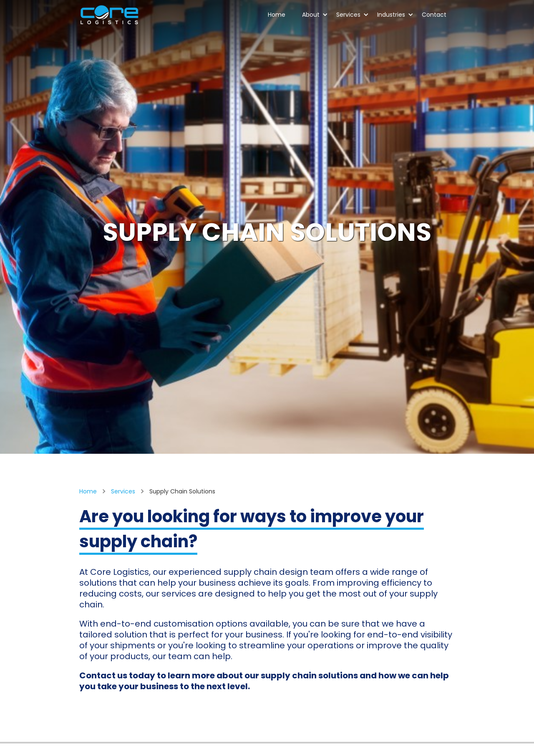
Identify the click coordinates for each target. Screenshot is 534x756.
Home (277, 15)
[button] (311, 15)
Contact (434, 15)
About (315, 15)
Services (353, 15)
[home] (109, 15)
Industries (395, 15)
